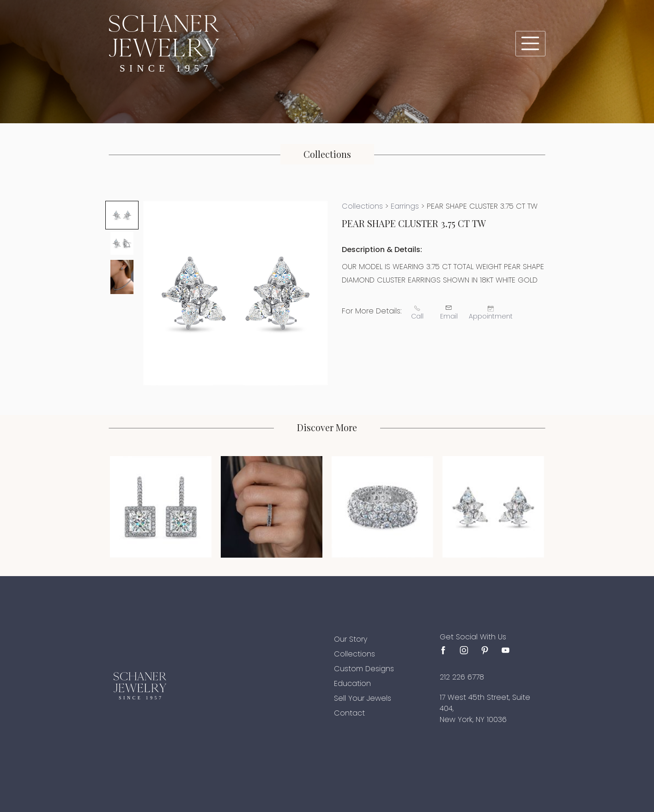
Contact (349, 713)
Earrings (405, 206)
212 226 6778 (462, 677)
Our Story (351, 639)
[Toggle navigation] (530, 44)
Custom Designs (364, 669)
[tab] (122, 215)
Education (352, 683)
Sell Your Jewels (363, 698)
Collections (362, 206)
